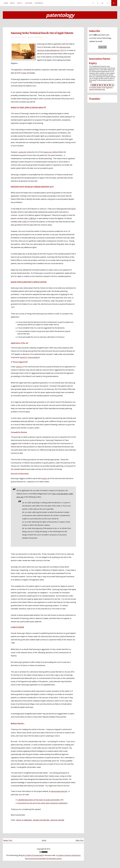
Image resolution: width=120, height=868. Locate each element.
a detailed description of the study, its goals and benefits (39, 800)
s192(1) (25, 222)
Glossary (29, 3)
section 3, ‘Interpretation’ (30, 357)
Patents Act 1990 (49, 152)
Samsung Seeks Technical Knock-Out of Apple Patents (42, 33)
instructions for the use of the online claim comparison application (42, 803)
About (12, 3)
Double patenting (41, 820)
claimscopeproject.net (59, 791)
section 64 (22, 152)
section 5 (19, 367)
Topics (19, 3)
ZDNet (32, 73)
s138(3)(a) (32, 218)
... (47, 37)
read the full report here (97, 89)
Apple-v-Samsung (24, 820)
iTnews (24, 73)
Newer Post (8, 840)
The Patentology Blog (14, 855)
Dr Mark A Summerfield (34, 855)
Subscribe (102, 47)
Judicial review (57, 820)
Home (6, 3)
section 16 (45, 478)
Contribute (39, 3)
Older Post (80, 840)
